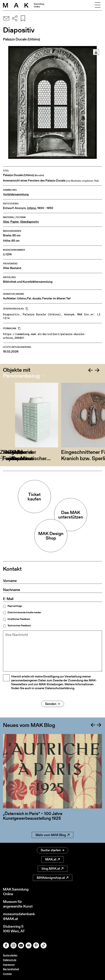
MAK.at (52, 859)
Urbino (31, 208)
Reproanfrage (15, 606)
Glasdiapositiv (30, 222)
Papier (15, 222)
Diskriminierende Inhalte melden (24, 612)
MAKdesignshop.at (53, 878)
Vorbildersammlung (16, 194)
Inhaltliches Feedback (19, 619)
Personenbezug (21, 376)
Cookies (7, 974)
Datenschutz (10, 960)
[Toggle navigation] (98, 5)
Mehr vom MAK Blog (52, 835)
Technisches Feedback (19, 626)
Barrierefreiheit (11, 969)
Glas (6, 222)
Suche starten (52, 850)
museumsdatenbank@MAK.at (19, 916)
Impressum (9, 965)
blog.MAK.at (52, 868)
